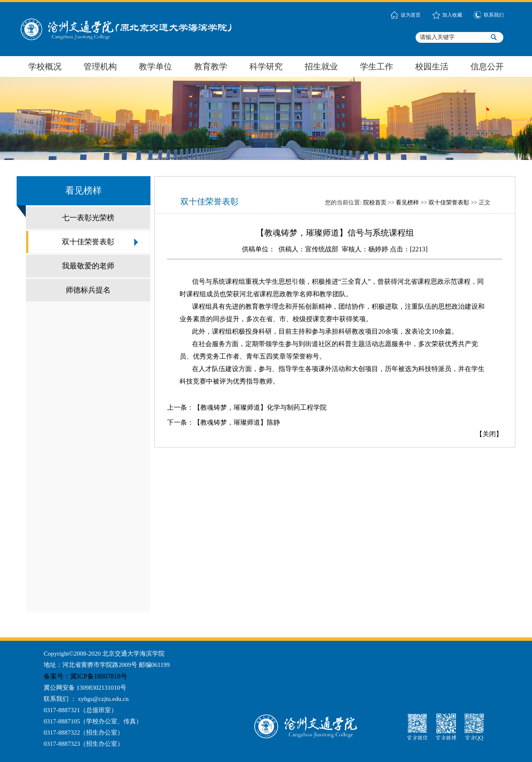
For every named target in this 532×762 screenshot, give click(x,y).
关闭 (489, 434)
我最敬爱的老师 (88, 266)
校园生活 (432, 66)
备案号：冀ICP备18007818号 (87, 676)
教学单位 (155, 66)
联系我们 (494, 15)
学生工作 (377, 66)
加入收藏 (452, 15)
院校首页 (375, 203)
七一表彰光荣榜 (88, 218)
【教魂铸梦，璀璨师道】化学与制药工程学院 (260, 407)
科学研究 (266, 66)
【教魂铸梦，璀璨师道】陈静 (237, 422)
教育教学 (211, 66)
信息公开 (487, 66)
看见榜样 (407, 203)
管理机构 (100, 66)
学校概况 (45, 66)
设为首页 (411, 15)
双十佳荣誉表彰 (88, 242)
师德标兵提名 (88, 290)
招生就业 (321, 66)
